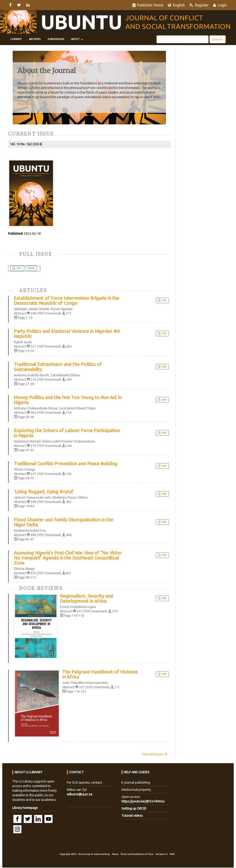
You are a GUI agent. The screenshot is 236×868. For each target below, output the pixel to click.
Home (115, 854)
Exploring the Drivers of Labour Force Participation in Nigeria (67, 433)
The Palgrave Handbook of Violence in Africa (100, 674)
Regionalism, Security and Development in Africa (86, 599)
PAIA (173, 854)
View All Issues (155, 754)
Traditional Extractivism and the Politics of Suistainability (58, 367)
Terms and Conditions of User (137, 854)
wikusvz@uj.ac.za (80, 794)
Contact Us (162, 854)
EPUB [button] (31, 268)
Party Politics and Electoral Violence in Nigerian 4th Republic (67, 334)
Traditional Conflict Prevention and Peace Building (66, 464)
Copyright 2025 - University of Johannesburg (85, 854)
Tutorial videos (132, 816)
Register (199, 5)
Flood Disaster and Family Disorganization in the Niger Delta (63, 522)
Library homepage (25, 808)
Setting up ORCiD (134, 808)
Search (218, 39)
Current (16, 39)
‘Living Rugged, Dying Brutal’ (44, 492)
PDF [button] (19, 268)
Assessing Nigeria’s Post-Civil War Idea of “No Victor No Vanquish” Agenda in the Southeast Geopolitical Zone (68, 558)
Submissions (56, 39)
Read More (25, 104)
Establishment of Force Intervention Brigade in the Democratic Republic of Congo (66, 301)
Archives (35, 39)
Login (220, 5)
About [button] (77, 39)
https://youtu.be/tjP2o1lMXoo (143, 801)
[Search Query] (183, 39)
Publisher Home (148, 5)
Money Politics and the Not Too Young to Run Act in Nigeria (68, 400)
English (176, 5)
